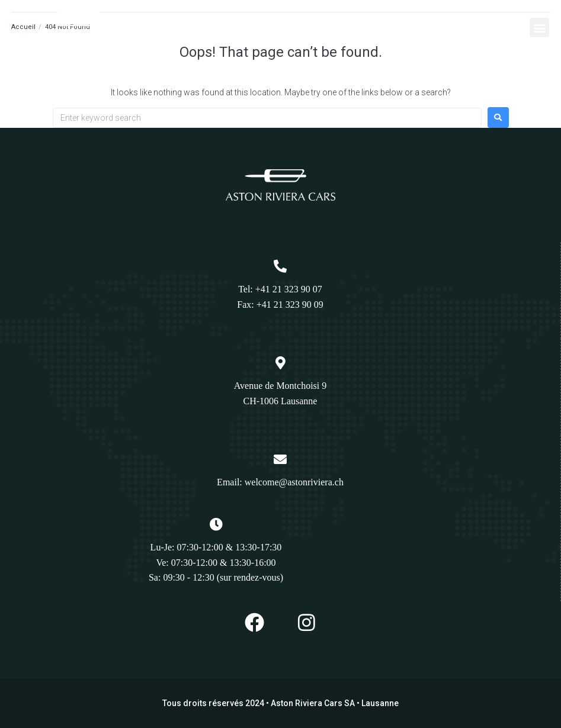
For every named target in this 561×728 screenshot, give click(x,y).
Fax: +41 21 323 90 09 (280, 305)
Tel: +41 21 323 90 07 (280, 289)
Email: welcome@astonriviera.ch (280, 482)
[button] (539, 28)
